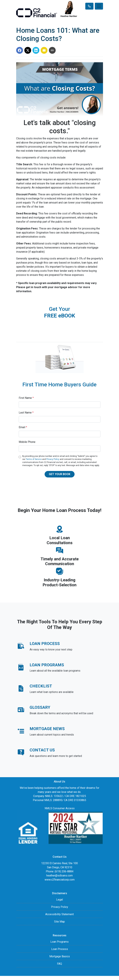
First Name (26, 398)
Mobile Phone (27, 442)
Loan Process (60, 949)
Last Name (26, 413)
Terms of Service (34, 459)
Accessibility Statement (59, 914)
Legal (59, 900)
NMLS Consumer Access (60, 808)
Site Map (59, 922)
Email (23, 427)
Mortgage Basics (60, 956)
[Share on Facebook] (20, 50)
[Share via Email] (44, 50)
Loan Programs (59, 942)
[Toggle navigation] (99, 6)
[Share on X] (28, 50)
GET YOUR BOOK (60, 474)
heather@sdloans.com (59, 876)
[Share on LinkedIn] (36, 50)
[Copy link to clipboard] (52, 50)
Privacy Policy (53, 459)
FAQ (59, 964)
